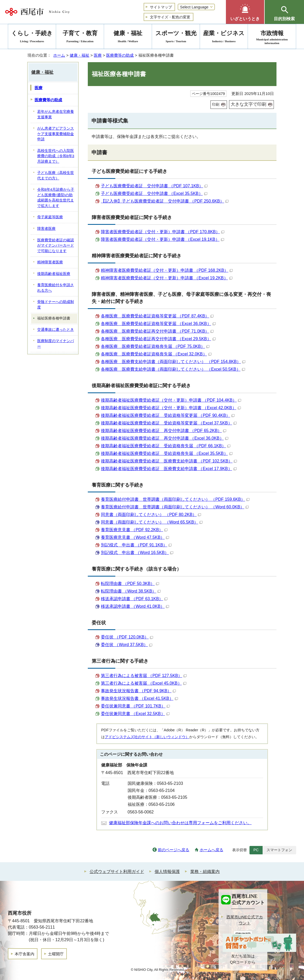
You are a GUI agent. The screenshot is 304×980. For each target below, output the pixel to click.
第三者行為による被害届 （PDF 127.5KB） (144, 676)
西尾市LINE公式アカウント (245, 920)
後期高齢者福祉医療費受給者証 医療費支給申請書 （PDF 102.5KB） (169, 461)
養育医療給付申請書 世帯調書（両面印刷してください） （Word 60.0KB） (175, 507)
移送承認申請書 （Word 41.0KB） (135, 606)
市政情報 (272, 37)
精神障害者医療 (50, 262)
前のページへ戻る (173, 850)
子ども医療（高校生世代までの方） (56, 175)
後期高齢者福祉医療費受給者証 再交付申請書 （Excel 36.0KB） (165, 438)
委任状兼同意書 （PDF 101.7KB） (135, 706)
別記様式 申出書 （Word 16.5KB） (137, 553)
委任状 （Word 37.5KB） (127, 645)
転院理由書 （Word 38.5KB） (131, 591)
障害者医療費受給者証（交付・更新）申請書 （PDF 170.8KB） (163, 232)
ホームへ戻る (211, 850)
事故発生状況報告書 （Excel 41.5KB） (139, 698)
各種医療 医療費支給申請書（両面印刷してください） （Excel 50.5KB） (173, 369)
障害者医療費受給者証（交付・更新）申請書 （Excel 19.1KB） (162, 239)
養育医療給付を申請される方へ (56, 288)
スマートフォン (279, 850)
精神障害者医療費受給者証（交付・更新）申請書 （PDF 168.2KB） (167, 270)
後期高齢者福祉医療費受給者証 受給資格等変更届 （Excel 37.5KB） (169, 423)
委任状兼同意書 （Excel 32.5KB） (135, 714)
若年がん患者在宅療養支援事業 (56, 114)
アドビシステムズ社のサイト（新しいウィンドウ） (147, 737)
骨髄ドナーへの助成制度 (56, 305)
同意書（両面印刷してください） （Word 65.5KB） (152, 522)
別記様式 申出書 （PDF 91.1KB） (136, 545)
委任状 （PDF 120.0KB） (127, 637)
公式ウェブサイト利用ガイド (117, 872)
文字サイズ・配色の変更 (170, 17)
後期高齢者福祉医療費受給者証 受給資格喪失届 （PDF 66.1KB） (166, 446)
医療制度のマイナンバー (56, 344)
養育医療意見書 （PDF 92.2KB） (134, 530)
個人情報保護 (167, 872)
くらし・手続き (32, 37)
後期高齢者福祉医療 (54, 274)
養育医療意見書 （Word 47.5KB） (135, 537)
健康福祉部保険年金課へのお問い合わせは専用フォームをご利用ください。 (180, 823)
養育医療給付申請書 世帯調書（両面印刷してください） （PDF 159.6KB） (175, 499)
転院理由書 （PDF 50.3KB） (130, 584)
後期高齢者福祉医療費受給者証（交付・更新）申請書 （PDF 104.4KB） (171, 400)
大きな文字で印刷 (248, 104)
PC (256, 850)
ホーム (59, 55)
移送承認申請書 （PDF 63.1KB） (134, 599)
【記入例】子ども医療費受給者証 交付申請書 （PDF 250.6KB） (165, 201)
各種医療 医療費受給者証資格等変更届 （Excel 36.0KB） (158, 324)
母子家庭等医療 (50, 217)
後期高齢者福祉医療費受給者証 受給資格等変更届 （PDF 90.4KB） (168, 415)
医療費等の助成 (120, 55)
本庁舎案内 (25, 954)
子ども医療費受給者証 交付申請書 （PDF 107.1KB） (154, 186)
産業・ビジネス (224, 37)
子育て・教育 (80, 37)
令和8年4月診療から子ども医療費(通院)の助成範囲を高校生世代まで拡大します (56, 198)
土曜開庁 (56, 954)
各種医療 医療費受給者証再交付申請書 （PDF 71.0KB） (157, 331)
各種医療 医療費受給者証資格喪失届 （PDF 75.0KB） (155, 346)
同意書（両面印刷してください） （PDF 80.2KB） (151, 515)
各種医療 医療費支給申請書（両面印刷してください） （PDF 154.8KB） (173, 362)
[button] (245, 12)
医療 (98, 55)
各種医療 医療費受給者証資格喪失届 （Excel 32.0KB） (156, 354)
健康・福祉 (80, 55)
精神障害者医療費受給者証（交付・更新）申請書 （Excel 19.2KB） (167, 278)
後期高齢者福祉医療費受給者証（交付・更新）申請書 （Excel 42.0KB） (171, 408)
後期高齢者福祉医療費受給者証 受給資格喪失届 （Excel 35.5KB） (167, 453)
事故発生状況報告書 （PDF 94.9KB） (138, 691)
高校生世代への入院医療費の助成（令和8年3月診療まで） (56, 156)
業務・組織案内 (205, 872)
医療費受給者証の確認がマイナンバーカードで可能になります (56, 246)
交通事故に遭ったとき (56, 330)
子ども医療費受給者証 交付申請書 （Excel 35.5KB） (154, 193)
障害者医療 (46, 229)
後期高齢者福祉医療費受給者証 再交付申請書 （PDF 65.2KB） (164, 431)
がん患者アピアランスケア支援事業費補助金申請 (56, 134)
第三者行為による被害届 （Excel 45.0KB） (144, 683)
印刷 (216, 104)
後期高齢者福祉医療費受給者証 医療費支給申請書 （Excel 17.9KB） (169, 469)
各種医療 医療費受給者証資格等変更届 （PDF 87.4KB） (157, 316)
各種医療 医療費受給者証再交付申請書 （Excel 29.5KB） (158, 339)
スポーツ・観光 (176, 37)
